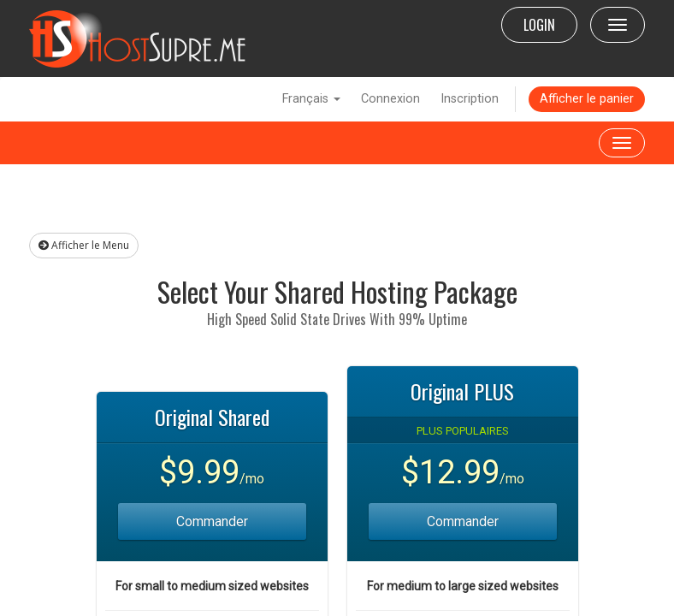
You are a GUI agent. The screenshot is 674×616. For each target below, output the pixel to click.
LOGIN (539, 25)
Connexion (390, 99)
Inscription (470, 99)
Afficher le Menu (84, 245)
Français (311, 99)
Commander (212, 521)
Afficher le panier (587, 99)
